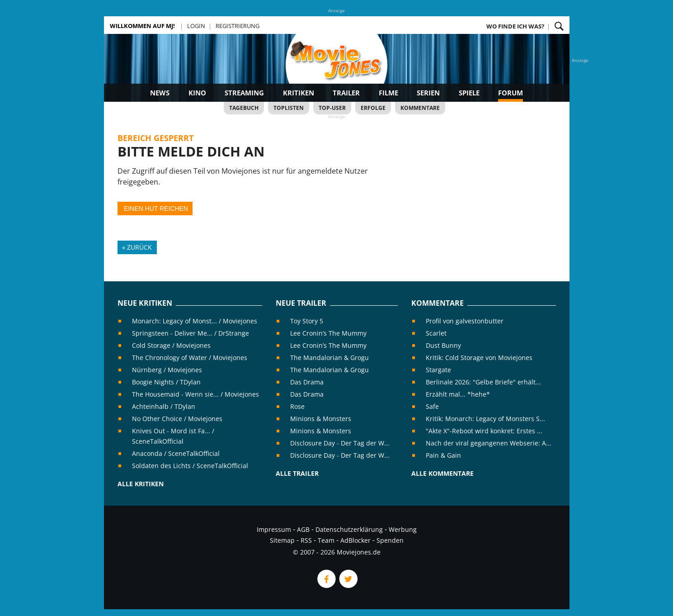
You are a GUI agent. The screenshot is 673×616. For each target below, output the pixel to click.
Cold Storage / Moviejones (171, 345)
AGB (303, 529)
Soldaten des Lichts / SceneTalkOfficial (190, 466)
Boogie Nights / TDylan (166, 382)
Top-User (332, 108)
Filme (388, 93)
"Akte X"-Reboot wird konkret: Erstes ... (484, 431)
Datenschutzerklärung (349, 529)
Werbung (403, 529)
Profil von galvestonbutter (465, 321)
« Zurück (137, 247)
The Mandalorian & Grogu (329, 358)
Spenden (390, 540)
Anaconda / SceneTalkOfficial (176, 453)
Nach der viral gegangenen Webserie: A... (489, 443)
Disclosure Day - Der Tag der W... (340, 443)
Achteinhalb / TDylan (164, 406)
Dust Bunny (443, 345)
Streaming (244, 93)
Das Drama (307, 382)
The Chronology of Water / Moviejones (190, 358)
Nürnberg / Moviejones (167, 370)
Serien (428, 93)
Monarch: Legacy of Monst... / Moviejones (195, 321)
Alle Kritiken (141, 484)
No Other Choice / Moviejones (177, 419)
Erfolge (373, 108)
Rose (297, 406)
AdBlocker (355, 540)
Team (326, 540)
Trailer (346, 93)
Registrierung (238, 26)
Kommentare (420, 108)
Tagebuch (244, 108)
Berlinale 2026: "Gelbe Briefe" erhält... (483, 382)
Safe (432, 406)
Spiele (469, 93)
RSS (306, 540)
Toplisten (289, 108)
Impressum (274, 529)
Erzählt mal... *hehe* (458, 394)
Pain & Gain (443, 455)
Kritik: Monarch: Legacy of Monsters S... (485, 419)
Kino (197, 93)
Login (196, 26)
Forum (511, 93)
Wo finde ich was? (515, 26)
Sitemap (282, 540)
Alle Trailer (297, 473)
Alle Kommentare (442, 473)
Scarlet (436, 333)
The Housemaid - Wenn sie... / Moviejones (195, 394)
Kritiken (299, 93)
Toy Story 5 (307, 321)
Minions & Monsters (321, 419)
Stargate (438, 370)
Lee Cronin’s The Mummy (328, 333)
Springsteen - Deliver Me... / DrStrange (191, 333)
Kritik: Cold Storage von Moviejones (479, 358)
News (160, 93)
